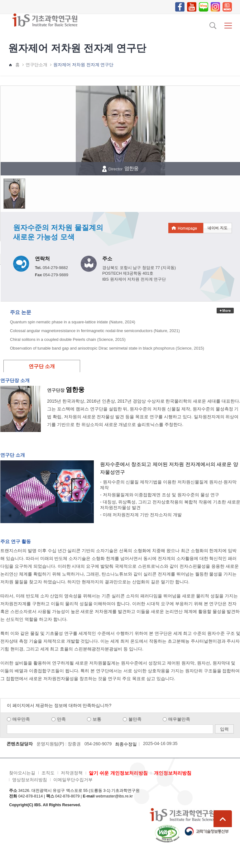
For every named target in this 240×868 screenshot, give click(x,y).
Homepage (187, 228)
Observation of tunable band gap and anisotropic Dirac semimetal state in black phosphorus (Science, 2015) (107, 348)
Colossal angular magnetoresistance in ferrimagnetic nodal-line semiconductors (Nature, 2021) (95, 331)
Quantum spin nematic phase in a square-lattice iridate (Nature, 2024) (73, 322)
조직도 (48, 773)
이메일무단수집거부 (73, 780)
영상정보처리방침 (30, 780)
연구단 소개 (42, 366)
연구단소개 (36, 65)
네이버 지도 (218, 228)
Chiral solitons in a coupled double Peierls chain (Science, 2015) (68, 339)
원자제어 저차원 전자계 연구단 (84, 65)
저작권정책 (72, 773)
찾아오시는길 (22, 773)
